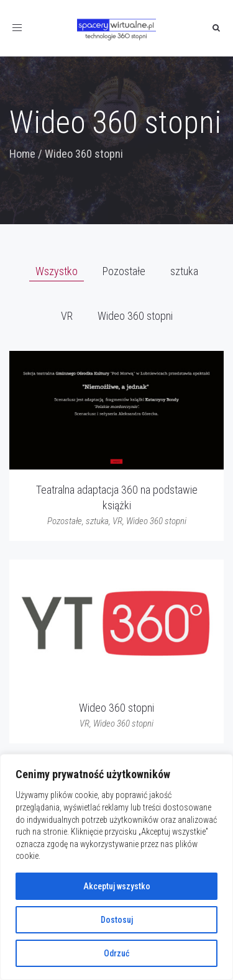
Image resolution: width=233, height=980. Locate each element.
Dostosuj (117, 920)
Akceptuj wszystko (117, 886)
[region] (116, 867)
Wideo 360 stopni (116, 708)
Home (22, 154)
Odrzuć (116, 953)
